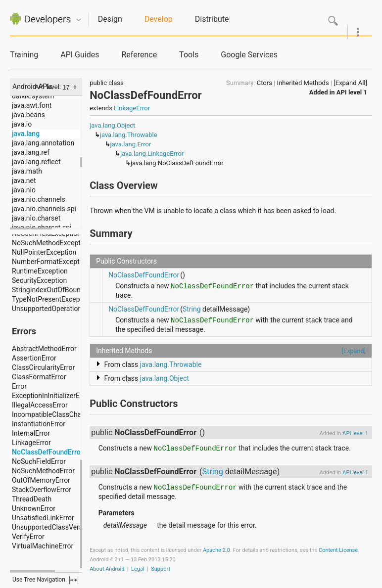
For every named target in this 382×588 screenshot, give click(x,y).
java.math (27, 171)
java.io (22, 124)
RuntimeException (40, 271)
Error (19, 386)
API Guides (80, 55)
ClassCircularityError (43, 367)
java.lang (26, 134)
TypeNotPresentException (52, 299)
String (192, 309)
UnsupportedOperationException (62, 309)
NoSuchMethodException (51, 243)
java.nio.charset (36, 218)
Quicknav (79, 20)
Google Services (249, 55)
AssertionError (34, 358)
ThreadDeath (32, 499)
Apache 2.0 (216, 550)
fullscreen (74, 580)
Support (161, 569)
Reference (139, 55)
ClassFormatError (39, 377)
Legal (138, 569)
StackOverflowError (42, 490)
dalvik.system (33, 96)
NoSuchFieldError (39, 461)
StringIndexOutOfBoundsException (65, 290)
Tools (189, 55)
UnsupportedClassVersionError (59, 527)
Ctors (264, 83)
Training (24, 55)
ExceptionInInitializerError (51, 396)
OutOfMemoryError (41, 480)
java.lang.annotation (43, 143)
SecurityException (39, 280)
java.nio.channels (39, 199)
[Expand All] (350, 83)
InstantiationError (39, 424)
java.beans (28, 115)
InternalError (31, 433)
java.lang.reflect (36, 162)
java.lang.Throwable (129, 135)
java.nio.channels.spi (44, 209)
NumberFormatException (50, 262)
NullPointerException (44, 252)
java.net (24, 181)
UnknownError (34, 508)
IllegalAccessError (40, 405)
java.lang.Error (131, 144)
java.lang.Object (112, 125)
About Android (107, 569)
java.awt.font (32, 105)
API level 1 (352, 92)
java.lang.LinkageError (152, 154)
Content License (338, 550)
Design (110, 19)
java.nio (24, 190)
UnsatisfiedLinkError (43, 518)
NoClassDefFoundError (48, 452)
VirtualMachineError (43, 546)
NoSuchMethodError (43, 471)
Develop (159, 19)
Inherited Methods (303, 83)
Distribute (212, 19)
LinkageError (31, 443)
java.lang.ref (31, 152)
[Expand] (354, 351)
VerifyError (28, 537)
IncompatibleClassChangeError (60, 414)
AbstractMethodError (44, 349)
